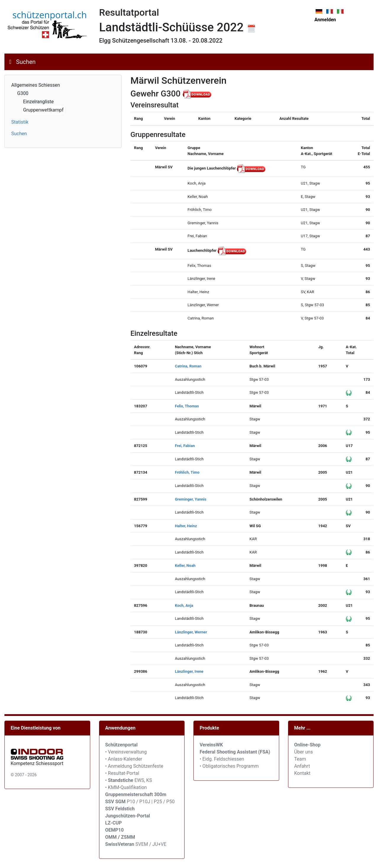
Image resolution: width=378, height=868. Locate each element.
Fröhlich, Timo (187, 472)
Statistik (20, 122)
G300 (23, 93)
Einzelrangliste (38, 102)
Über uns (304, 752)
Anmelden (325, 20)
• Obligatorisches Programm (229, 766)
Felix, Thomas (187, 406)
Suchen (26, 62)
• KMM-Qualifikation (126, 787)
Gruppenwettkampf (43, 110)
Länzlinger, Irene (189, 671)
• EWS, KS (129, 780)
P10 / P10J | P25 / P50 (140, 802)
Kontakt (302, 773)
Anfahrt (302, 766)
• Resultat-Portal (122, 773)
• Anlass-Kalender (124, 759)
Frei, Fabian (185, 446)
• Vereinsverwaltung (126, 752)
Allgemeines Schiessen (36, 85)
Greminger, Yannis (190, 499)
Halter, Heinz (186, 526)
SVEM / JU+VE (151, 844)
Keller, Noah (185, 566)
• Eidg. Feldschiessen (222, 759)
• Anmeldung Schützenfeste (134, 766)
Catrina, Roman (188, 366)
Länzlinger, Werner (191, 632)
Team (300, 759)
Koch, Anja (184, 605)
